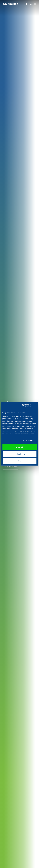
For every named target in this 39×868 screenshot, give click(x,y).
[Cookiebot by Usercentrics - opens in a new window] (23, 405)
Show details (28, 440)
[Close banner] (36, 405)
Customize (20, 454)
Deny (19, 461)
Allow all (19, 447)
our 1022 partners (15, 416)
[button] (10, 467)
